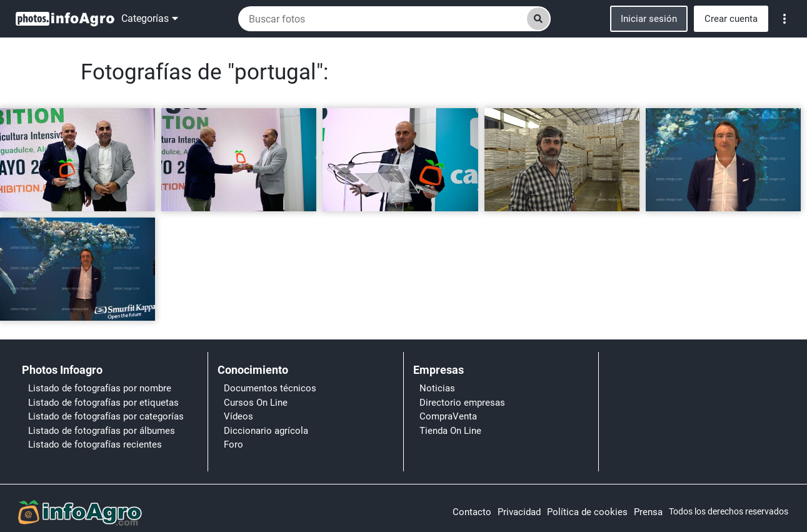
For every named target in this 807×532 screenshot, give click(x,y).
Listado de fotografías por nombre (100, 388)
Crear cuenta (731, 19)
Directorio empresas (462, 403)
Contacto (472, 512)
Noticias (437, 388)
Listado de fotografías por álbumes (102, 431)
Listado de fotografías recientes (95, 444)
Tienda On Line (450, 431)
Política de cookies (587, 512)
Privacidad (519, 512)
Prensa (648, 512)
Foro (233, 444)
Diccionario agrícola (266, 431)
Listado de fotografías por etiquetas (103, 403)
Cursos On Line (256, 403)
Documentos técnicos (270, 388)
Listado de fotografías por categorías (106, 416)
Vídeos (238, 416)
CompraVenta (448, 416)
